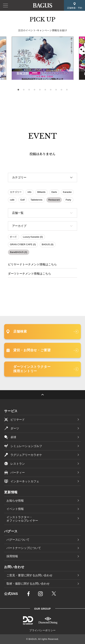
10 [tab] (67, 90)
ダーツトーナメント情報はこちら (29, 274)
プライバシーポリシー (42, 630)
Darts (54, 192)
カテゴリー (16, 192)
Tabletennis (36, 200)
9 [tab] (61, 90)
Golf (22, 200)
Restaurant (54, 200)
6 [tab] (45, 90)
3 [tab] (29, 90)
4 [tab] (35, 90)
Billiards (41, 192)
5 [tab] (40, 90)
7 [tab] (51, 90)
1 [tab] (18, 90)
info (29, 192)
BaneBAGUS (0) (18, 252)
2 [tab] (24, 90)
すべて (13, 237)
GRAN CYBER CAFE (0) (23, 244)
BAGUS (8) (48, 244)
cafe (12, 200)
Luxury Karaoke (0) (33, 237)
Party (68, 200)
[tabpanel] (43, 58)
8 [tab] (56, 90)
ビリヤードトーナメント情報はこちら (32, 264)
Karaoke (67, 192)
